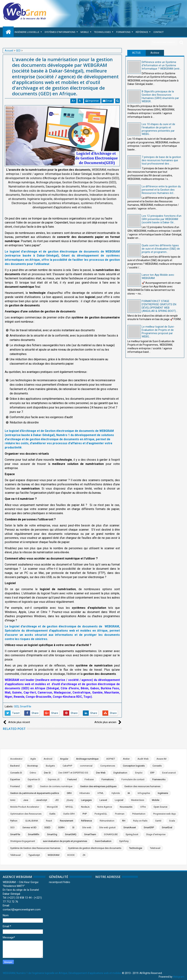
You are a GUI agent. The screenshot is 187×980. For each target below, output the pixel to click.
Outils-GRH (69, 814)
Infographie (144, 793)
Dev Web (101, 773)
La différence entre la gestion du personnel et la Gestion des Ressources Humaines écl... (161, 190)
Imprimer (92, 101)
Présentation (139, 814)
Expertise (15, 779)
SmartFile (26, 706)
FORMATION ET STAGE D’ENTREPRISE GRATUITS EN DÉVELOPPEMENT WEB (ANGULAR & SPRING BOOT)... (160, 306)
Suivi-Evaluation (103, 841)
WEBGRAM (54, 855)
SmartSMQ (71, 834)
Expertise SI (34, 779)
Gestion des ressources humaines (142, 786)
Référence (142, 32)
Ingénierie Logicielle (27, 32)
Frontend (15, 786)
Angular (64, 759)
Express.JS (54, 779)
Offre (143, 807)
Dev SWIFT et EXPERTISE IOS (73, 773)
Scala (172, 821)
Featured (72, 779)
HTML (101, 793)
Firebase (89, 779)
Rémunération (107, 821)
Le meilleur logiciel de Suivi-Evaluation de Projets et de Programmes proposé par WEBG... (158, 332)
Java (26, 800)
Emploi (139, 773)
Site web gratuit (107, 827)
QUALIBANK (32, 821)
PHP (85, 814)
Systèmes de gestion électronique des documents (95, 848)
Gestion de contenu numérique (56, 786)
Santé (158, 821)
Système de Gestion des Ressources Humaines (35, 848)
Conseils (157, 766)
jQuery (70, 800)
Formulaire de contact (133, 779)
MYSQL (69, 807)
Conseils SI (16, 773)
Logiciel (119, 800)
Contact (159, 32)
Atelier (126, 759)
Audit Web (143, 759)
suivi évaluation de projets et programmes (65, 841)
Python (14, 821)
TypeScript (34, 855)
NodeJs (85, 807)
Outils (52, 814)
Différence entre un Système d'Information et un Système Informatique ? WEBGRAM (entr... (161, 65)
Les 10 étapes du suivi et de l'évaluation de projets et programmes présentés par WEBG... (158, 129)
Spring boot (132, 834)
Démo (33, 773)
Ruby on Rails (140, 821)
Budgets (50, 766)
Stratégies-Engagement (23, 841)
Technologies (102, 32)
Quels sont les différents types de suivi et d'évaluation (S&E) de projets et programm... (161, 249)
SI (73, 827)
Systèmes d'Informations (60, 32)
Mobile (85, 32)
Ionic (13, 800)
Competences (108, 766)
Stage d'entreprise (156, 834)
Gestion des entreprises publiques (98, 786)
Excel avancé (169, 773)
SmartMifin (34, 834)
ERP (152, 773)
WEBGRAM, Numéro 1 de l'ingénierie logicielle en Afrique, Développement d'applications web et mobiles (62, 973)
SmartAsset (130, 827)
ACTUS (136, 53)
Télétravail (15, 855)
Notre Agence (105, 807)
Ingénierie (163, 793)
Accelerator (16, 759)
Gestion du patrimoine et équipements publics (35, 793)
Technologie (136, 848)
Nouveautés (126, 807)
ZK (84, 855)
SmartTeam (90, 834)
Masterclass (138, 800)
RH (124, 821)
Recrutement (67, 821)
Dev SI (47, 773)
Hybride (116, 793)
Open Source (160, 807)
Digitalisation (120, 773)
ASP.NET (111, 759)
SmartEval (167, 827)
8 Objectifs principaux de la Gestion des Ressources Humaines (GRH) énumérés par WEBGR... (160, 96)
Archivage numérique (87, 759)
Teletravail (155, 848)
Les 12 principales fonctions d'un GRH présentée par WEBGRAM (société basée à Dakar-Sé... (162, 219)
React (49, 821)
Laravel (103, 800)
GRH (69, 793)
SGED (47, 827)
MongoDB (52, 807)
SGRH (61, 827)
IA (129, 793)
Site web (87, 827)
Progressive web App (165, 814)
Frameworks (159, 779)
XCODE (71, 855)
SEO (12, 827)
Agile (33, 759)
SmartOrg (52, 834)
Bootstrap (33, 766)
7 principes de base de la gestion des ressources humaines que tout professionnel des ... (161, 160)
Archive (155, 53)
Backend (15, 766)
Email (108, 101)
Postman (120, 814)
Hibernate (85, 793)
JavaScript (42, 800)
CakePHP (67, 766)
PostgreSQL (101, 814)
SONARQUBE (111, 834)
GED (16, 706)
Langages (86, 800)
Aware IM (161, 759)
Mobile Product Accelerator (25, 807)
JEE (57, 800)
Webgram (179, 977)
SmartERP (149, 827)
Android (48, 759)
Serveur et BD (29, 827)
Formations (123, 32)
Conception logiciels (134, 766)
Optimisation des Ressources (26, 814)
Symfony (124, 841)
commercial (86, 766)
